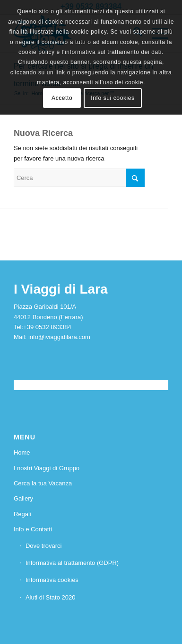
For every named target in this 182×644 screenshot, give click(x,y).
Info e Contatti (33, 529)
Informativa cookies (52, 580)
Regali (22, 514)
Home (22, 452)
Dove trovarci (44, 546)
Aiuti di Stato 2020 (51, 597)
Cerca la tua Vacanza (43, 483)
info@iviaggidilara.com (59, 337)
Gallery (23, 498)
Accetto (62, 98)
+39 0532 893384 (47, 327)
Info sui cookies (113, 98)
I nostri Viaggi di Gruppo (47, 468)
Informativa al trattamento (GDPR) (72, 563)
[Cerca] (79, 178)
